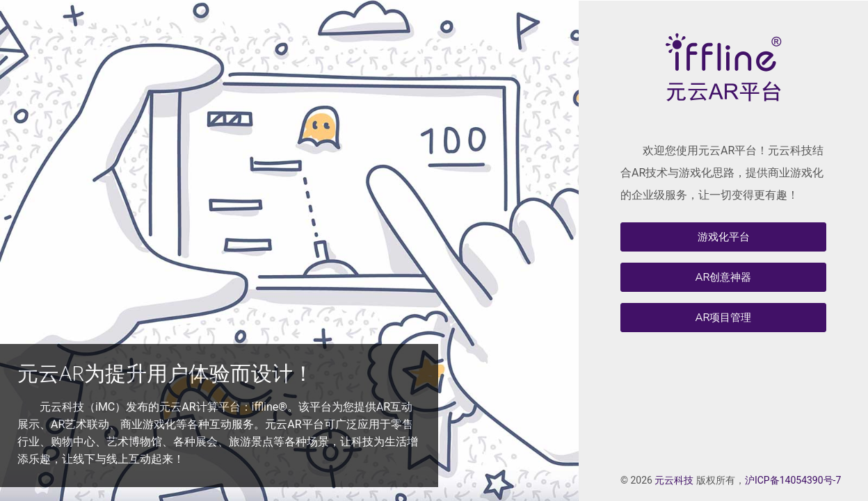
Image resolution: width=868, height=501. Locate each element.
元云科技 (674, 480)
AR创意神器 (724, 277)
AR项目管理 (724, 318)
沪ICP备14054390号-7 (793, 480)
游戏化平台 (724, 237)
